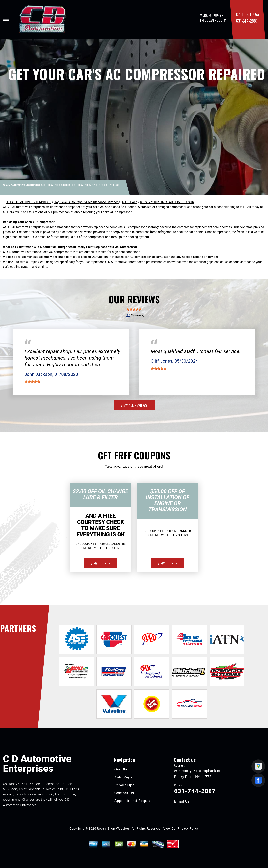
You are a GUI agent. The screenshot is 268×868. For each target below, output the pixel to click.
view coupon (101, 563)
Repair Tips (124, 785)
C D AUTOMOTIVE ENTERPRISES (29, 202)
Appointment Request (134, 801)
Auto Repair (125, 777)
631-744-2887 (247, 21)
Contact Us (124, 793)
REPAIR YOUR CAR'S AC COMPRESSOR (167, 202)
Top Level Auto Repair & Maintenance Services (86, 202)
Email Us (182, 801)
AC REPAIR (129, 202)
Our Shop (122, 769)
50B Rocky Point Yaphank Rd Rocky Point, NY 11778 (72, 185)
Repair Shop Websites (113, 829)
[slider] (134, 309)
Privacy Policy (188, 829)
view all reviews (134, 405)
